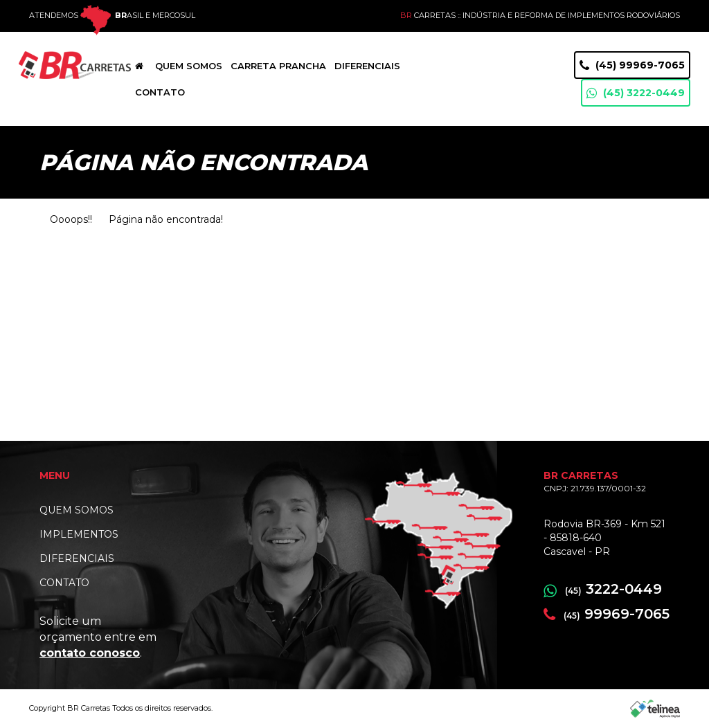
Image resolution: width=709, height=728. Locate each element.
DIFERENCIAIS (77, 558)
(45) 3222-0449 (636, 93)
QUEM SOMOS (77, 510)
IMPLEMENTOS (79, 534)
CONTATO (64, 583)
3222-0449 (603, 589)
